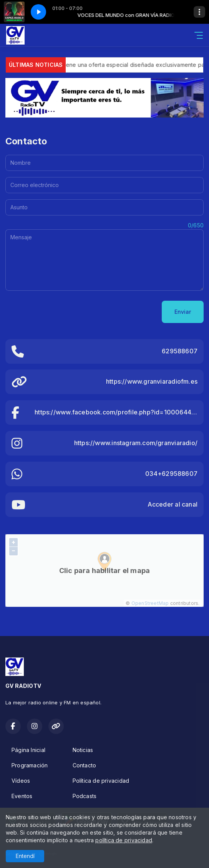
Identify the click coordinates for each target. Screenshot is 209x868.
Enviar (183, 312)
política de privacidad (124, 840)
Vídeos (21, 781)
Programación (30, 765)
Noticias (83, 750)
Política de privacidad (101, 781)
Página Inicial (28, 750)
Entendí (25, 856)
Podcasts (85, 796)
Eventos (22, 796)
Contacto (85, 765)
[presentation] (64, 312)
